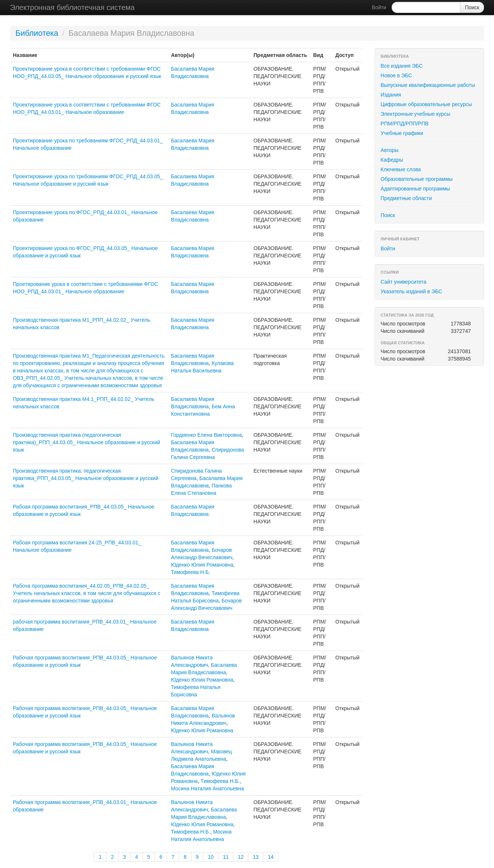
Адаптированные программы (415, 189)
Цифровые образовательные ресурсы (426, 104)
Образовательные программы (417, 179)
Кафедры (392, 160)
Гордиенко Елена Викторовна (207, 435)
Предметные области (406, 198)
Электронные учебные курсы (415, 114)
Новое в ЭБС (396, 75)
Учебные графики (402, 133)
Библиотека (37, 33)
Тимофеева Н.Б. (220, 781)
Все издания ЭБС (402, 66)
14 (271, 857)
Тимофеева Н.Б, (191, 572)
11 (226, 857)
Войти (379, 7)
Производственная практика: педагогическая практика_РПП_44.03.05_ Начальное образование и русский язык (86, 478)
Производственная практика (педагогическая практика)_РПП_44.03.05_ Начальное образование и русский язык (87, 442)
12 (241, 857)
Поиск (388, 215)
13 (256, 857)
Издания (391, 95)
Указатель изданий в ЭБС (411, 291)
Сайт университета (403, 282)
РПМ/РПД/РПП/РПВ (405, 124)
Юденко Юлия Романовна (202, 565)
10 (211, 857)
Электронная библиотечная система (72, 7)
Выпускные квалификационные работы (428, 85)
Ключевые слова (401, 169)
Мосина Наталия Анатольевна (207, 788)
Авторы (389, 150)
